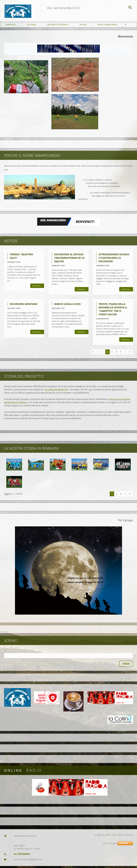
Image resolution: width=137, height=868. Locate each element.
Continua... (37, 288)
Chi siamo (31, 27)
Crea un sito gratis (110, 843)
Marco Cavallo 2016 (67, 306)
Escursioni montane (23, 306)
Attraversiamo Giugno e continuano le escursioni (114, 260)
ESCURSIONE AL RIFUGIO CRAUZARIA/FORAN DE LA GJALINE (69, 260)
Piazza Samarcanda (107, 27)
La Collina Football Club (56, 392)
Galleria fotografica (58, 27)
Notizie (83, 27)
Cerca (130, 8)
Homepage (11, 27)
